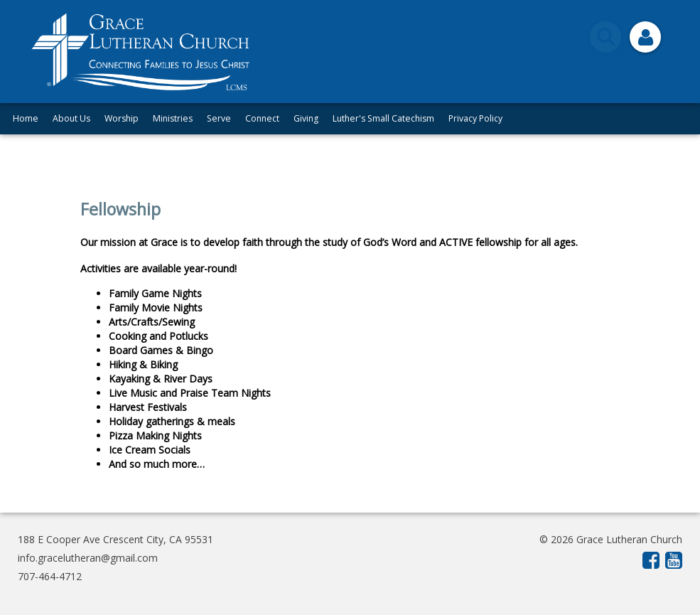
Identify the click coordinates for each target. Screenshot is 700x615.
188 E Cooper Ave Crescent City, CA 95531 (115, 539)
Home (26, 118)
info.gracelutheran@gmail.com (88, 558)
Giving (306, 118)
